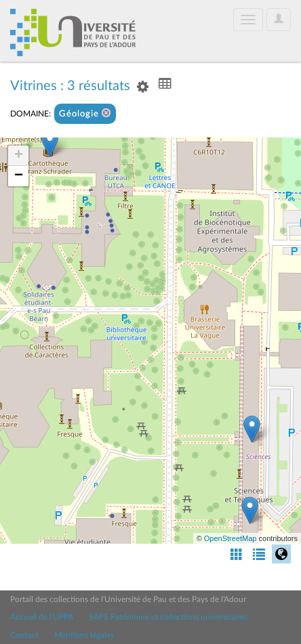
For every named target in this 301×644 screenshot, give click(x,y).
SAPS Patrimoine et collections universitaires (168, 617)
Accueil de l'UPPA (42, 617)
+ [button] (19, 156)
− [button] (19, 176)
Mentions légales (84, 635)
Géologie (85, 113)
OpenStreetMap (230, 538)
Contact (24, 635)
